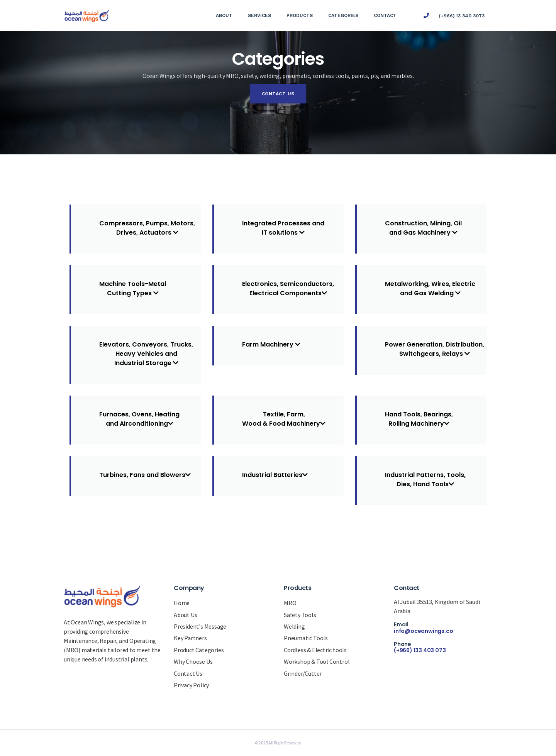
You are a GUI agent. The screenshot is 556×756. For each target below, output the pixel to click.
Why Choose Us (193, 661)
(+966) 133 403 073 (420, 650)
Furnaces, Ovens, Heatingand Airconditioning (139, 419)
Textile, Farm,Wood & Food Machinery (284, 419)
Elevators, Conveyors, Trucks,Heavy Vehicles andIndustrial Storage (146, 354)
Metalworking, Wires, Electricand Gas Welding (430, 288)
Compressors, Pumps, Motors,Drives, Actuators (147, 228)
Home (182, 603)
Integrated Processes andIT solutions (283, 228)
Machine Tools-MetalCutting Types (133, 288)
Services (259, 15)
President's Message (200, 626)
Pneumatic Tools (306, 638)
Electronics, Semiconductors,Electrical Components (288, 288)
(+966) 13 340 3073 (462, 16)
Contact (385, 15)
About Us (185, 615)
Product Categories (199, 650)
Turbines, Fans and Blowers (145, 475)
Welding (294, 626)
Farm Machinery (271, 344)
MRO (290, 603)
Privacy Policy (191, 685)
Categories (343, 15)
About (224, 15)
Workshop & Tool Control (317, 661)
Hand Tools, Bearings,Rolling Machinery (419, 419)
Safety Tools (300, 615)
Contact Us (278, 94)
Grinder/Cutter (303, 673)
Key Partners (190, 638)
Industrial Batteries (275, 475)
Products (300, 15)
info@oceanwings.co (423, 631)
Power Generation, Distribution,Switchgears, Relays (435, 349)
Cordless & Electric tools (315, 650)
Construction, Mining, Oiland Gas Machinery (423, 228)
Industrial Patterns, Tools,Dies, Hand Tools (425, 479)
